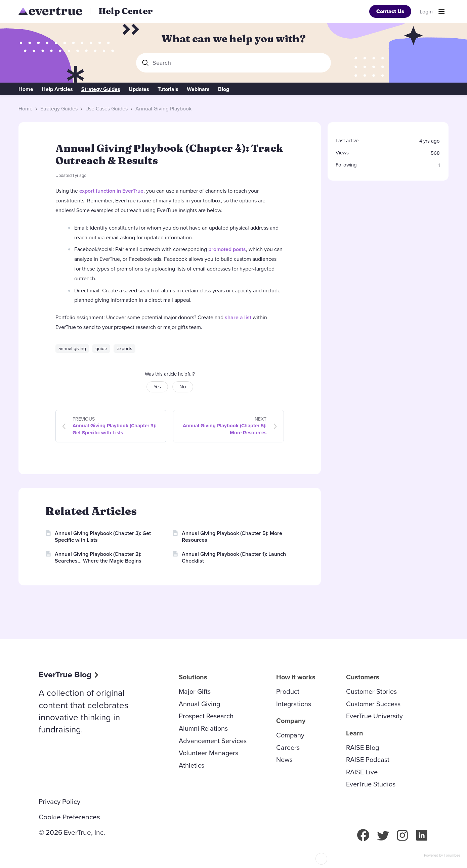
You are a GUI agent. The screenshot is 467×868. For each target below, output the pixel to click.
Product (288, 691)
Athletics (192, 765)
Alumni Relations (203, 728)
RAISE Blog (363, 748)
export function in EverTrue (111, 191)
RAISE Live (362, 772)
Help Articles (57, 89)
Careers (288, 748)
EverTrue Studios (371, 784)
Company (290, 735)
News (284, 760)
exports (124, 349)
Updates (139, 89)
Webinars (198, 89)
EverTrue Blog (65, 674)
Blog (224, 89)
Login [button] (426, 12)
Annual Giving (199, 704)
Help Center (126, 11)
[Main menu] (441, 11)
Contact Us (390, 11)
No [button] (183, 387)
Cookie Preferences (69, 817)
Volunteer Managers (208, 753)
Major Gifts (195, 691)
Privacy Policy (59, 802)
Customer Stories (371, 691)
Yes (157, 387)
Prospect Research (206, 716)
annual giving (72, 349)
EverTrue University (374, 716)
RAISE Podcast (368, 760)
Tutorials (168, 89)
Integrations (294, 704)
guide (101, 349)
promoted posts (227, 249)
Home (26, 89)
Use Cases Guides (107, 109)
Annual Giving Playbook (163, 109)
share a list (238, 317)
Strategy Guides (101, 89)
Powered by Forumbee (442, 856)
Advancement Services (213, 741)
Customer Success (373, 704)
